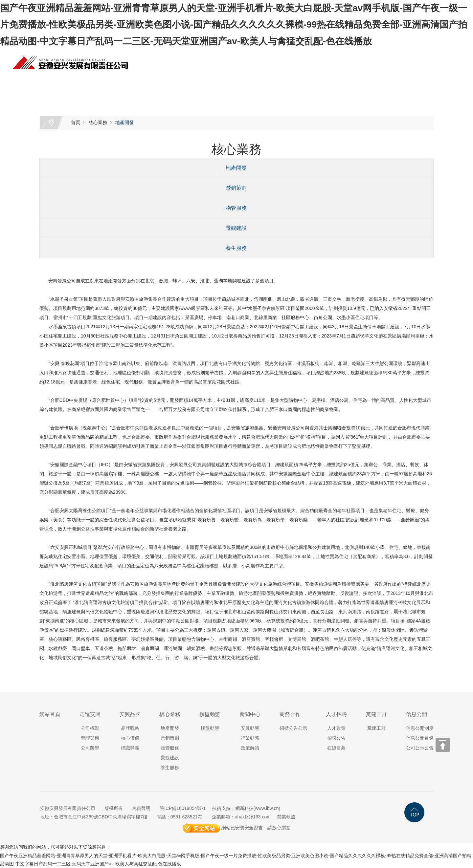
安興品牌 (154, 81)
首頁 (76, 122)
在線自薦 (336, 748)
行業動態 (250, 738)
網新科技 (244, 808)
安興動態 (250, 728)
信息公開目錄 (420, 738)
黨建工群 (390, 81)
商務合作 (311, 81)
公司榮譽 (90, 748)
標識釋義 (130, 748)
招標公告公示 (293, 728)
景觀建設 (234, 228)
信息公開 (430, 81)
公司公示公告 (420, 748)
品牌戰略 (130, 728)
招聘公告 (336, 738)
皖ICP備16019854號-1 (183, 808)
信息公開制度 (420, 728)
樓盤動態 (233, 81)
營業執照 (286, 817)
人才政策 (336, 728)
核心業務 (193, 81)
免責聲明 (141, 808)
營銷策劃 (234, 188)
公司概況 (90, 728)
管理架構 (90, 738)
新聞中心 (272, 81)
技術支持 (221, 808)
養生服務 (234, 248)
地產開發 (124, 122)
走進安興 (114, 81)
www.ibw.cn (267, 808)
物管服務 (234, 208)
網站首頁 (75, 81)
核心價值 (130, 738)
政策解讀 (250, 748)
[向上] (443, 745)
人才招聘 (351, 81)
